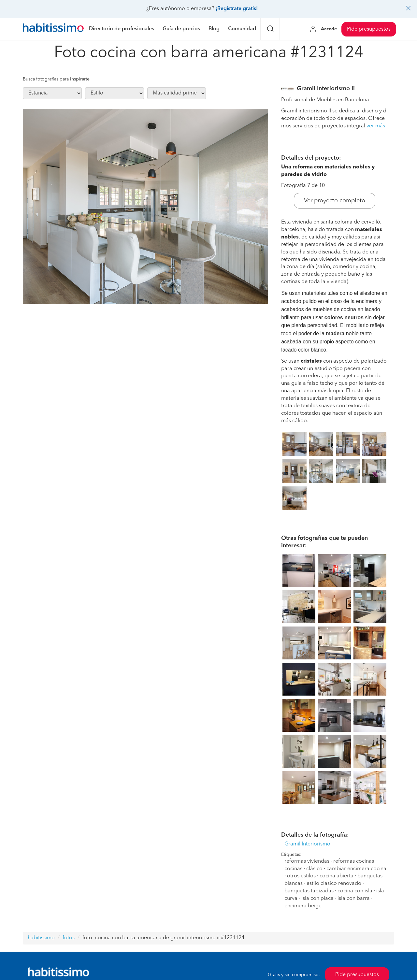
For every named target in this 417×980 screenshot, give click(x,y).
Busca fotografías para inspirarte (56, 79)
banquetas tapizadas (309, 891)
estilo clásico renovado (334, 884)
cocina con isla (355, 891)
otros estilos (301, 876)
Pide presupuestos (369, 29)
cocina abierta (337, 876)
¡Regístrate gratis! (237, 9)
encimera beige (303, 906)
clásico (314, 869)
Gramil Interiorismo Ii (326, 89)
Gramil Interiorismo (307, 844)
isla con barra (354, 899)
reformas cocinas (354, 861)
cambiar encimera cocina (356, 869)
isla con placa (317, 899)
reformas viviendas (307, 861)
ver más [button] (376, 126)
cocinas (293, 869)
